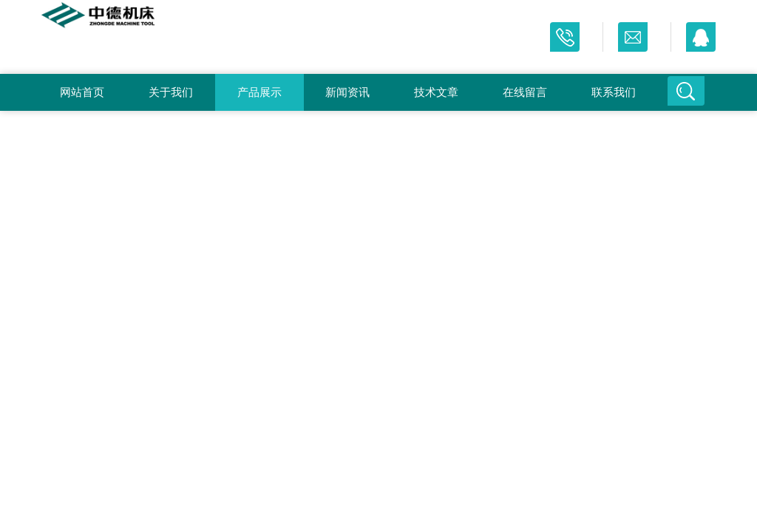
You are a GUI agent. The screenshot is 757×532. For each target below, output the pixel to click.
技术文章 (436, 92)
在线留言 (525, 92)
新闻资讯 (347, 92)
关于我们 (171, 92)
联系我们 (614, 92)
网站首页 (82, 92)
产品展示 (259, 92)
